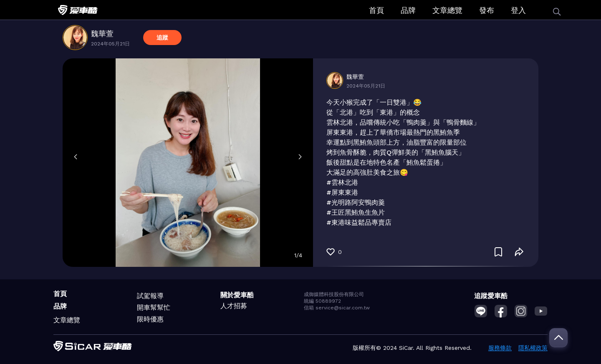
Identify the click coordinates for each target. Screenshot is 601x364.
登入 (518, 10)
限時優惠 (150, 319)
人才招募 (234, 306)
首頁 (376, 10)
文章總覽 (447, 10)
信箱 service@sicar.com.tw (337, 308)
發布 (487, 10)
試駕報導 (150, 296)
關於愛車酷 (237, 295)
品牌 (408, 10)
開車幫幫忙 (154, 308)
